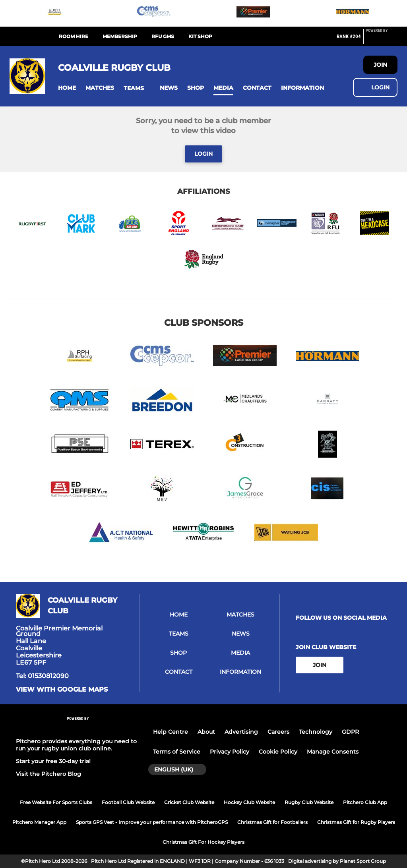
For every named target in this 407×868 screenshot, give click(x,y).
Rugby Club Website (309, 802)
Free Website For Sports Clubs (56, 802)
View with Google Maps (62, 690)
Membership (120, 36)
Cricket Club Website (189, 802)
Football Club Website (128, 802)
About (206, 732)
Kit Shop (200, 36)
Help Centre (171, 732)
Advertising (241, 732)
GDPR (350, 732)
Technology (316, 732)
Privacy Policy (230, 752)
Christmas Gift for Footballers (272, 822)
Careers (278, 732)
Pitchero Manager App (39, 822)
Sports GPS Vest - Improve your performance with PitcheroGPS (152, 822)
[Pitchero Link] (382, 40)
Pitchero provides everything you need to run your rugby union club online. (76, 745)
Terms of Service (177, 752)
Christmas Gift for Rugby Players (356, 822)
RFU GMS (163, 36)
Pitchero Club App (365, 802)
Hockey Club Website (249, 802)
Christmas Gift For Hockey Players (203, 842)
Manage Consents (333, 752)
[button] (67, 88)
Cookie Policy (278, 752)
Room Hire (74, 36)
